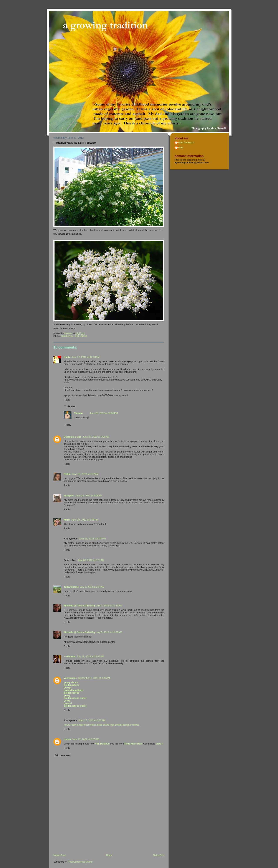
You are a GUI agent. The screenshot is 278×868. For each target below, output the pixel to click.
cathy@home (71, 587)
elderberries (67, 336)
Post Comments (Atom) (80, 862)
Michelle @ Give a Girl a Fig (79, 606)
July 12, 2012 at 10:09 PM (90, 656)
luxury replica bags (74, 725)
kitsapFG (69, 496)
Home (109, 855)
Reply (67, 400)
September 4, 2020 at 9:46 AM (94, 678)
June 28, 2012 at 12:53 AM (85, 357)
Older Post (159, 855)
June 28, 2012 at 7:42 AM (85, 474)
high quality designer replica (125, 725)
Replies (71, 406)
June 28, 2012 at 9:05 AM (89, 496)
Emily (67, 357)
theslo (67, 739)
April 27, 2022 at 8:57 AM (92, 720)
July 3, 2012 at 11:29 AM (109, 632)
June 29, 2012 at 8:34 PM (92, 539)
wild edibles (81, 336)
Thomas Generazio (185, 142)
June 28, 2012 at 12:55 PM (104, 413)
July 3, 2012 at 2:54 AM (92, 587)
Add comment (62, 755)
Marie (67, 520)
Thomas (79, 413)
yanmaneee (70, 678)
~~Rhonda (70, 656)
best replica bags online (97, 725)
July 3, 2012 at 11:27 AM (109, 606)
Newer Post (60, 855)
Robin (67, 474)
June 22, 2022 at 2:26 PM (86, 739)
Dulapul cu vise (73, 437)
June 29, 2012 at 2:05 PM (85, 520)
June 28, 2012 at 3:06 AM (96, 437)
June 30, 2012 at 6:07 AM (91, 560)
